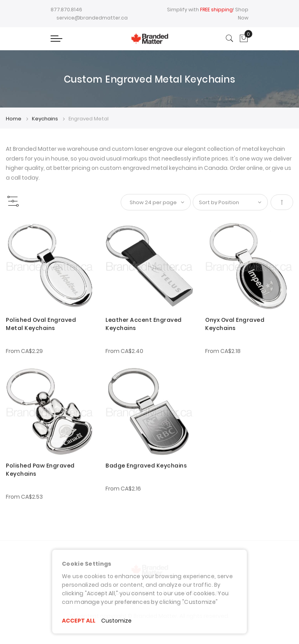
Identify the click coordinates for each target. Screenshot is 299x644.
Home (14, 119)
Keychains (46, 119)
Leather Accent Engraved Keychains (144, 324)
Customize (116, 621)
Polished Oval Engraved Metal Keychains (41, 324)
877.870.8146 (66, 10)
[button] (17, 231)
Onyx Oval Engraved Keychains (235, 324)
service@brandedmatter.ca (92, 18)
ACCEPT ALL (79, 621)
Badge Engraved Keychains (146, 466)
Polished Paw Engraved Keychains (40, 470)
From (24, 351)
